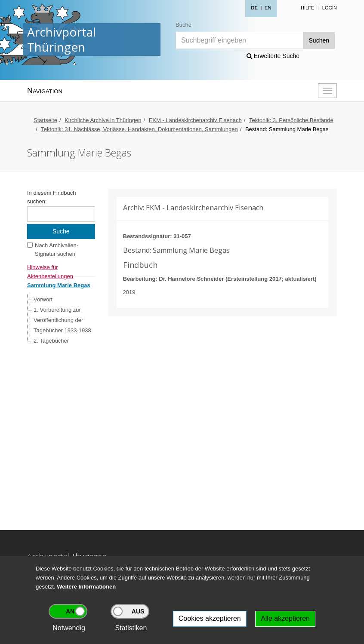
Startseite (45, 120)
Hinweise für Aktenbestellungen (50, 268)
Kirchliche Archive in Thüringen (103, 120)
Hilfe (307, 8)
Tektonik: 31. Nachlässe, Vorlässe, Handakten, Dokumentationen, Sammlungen (139, 129)
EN (268, 8)
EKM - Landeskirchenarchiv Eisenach (195, 120)
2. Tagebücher (51, 341)
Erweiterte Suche (273, 56)
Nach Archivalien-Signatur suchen (57, 250)
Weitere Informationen (86, 587)
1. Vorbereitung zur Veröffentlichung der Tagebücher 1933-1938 (62, 320)
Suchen (319, 40)
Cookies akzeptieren (210, 618)
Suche (184, 25)
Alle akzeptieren (285, 618)
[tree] (59, 320)
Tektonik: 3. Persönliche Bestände (291, 120)
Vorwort (43, 299)
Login (330, 8)
